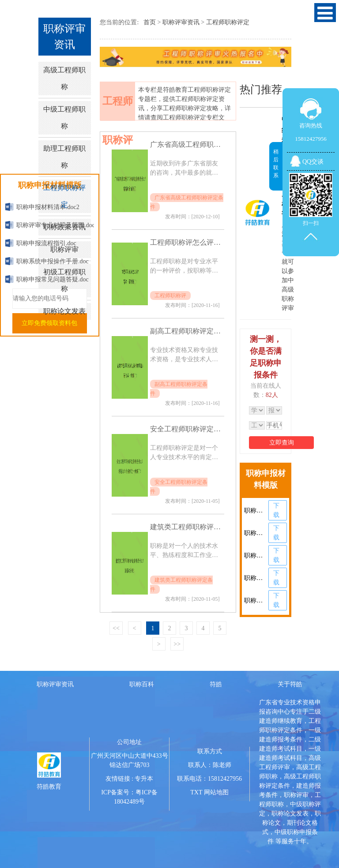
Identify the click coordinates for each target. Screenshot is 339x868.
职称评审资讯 (181, 22)
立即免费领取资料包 (49, 323)
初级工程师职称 (64, 280)
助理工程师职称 (64, 157)
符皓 (216, 684)
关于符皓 (290, 684)
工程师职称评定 (64, 196)
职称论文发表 (64, 311)
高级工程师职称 (64, 78)
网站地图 (216, 792)
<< (116, 628)
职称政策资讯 (64, 227)
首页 (150, 22)
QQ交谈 (313, 162)
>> (177, 644)
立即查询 (282, 443)
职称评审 (64, 249)
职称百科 (142, 684)
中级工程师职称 (64, 118)
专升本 (144, 779)
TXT (196, 792)
